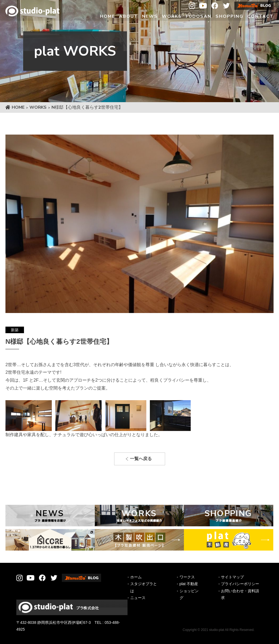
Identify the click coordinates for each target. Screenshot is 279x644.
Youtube (203, 6)
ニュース (138, 598)
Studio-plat (32, 11)
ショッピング (189, 594)
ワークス (187, 577)
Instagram (192, 6)
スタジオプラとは (144, 587)
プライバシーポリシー (240, 584)
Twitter (226, 6)
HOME (18, 107)
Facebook (215, 6)
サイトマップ (232, 577)
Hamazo (254, 6)
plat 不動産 (189, 584)
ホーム (136, 577)
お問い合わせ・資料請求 (240, 594)
